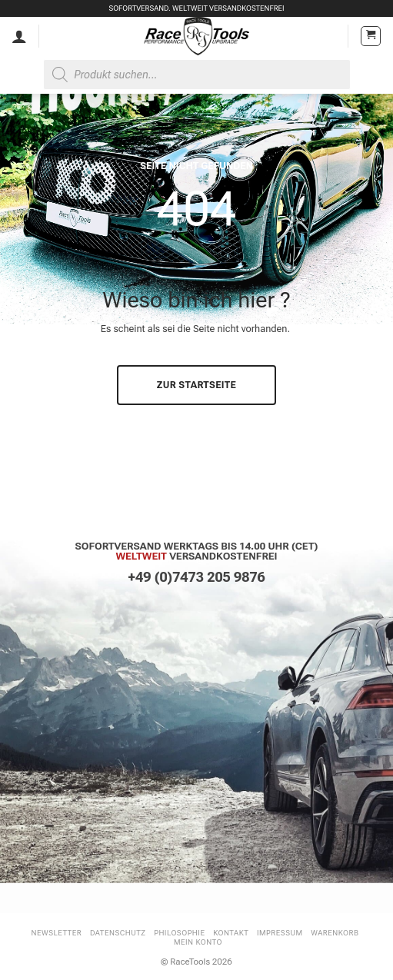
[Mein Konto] (19, 36)
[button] (371, 36)
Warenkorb (335, 933)
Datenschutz (118, 933)
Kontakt (231, 933)
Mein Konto (198, 942)
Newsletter (57, 933)
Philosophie (179, 933)
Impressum (280, 933)
